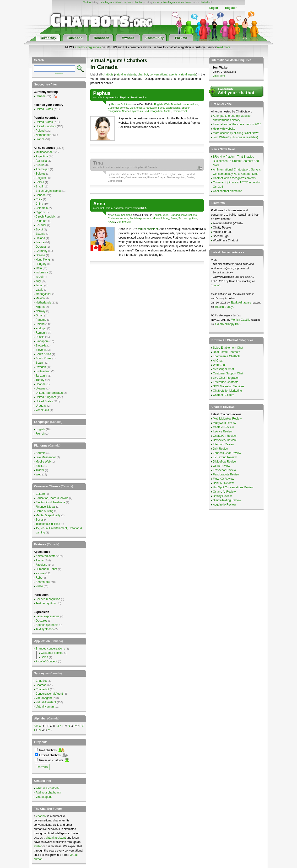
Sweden (41, 367)
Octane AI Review (224, 492)
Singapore (42, 341)
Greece (40, 255)
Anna (99, 204)
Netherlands (43, 135)
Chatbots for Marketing (227, 391)
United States (44, 109)
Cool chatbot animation (228, 191)
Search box (43, 582)
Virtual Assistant (46, 702)
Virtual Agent (44, 698)
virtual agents (106, 2)
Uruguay (41, 406)
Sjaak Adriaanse (241, 303)
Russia (40, 337)
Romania (41, 333)
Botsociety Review (225, 440)
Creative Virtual (120, 174)
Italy (38, 281)
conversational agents (165, 2)
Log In (214, 8)
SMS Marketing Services (229, 386)
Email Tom (219, 76)
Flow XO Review (224, 479)
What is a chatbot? (47, 788)
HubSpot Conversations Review (233, 487)
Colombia (42, 208)
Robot (39, 578)
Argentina (42, 156)
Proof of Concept (46, 661)
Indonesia (42, 272)
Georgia (41, 247)
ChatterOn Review (225, 436)
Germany (41, 251)
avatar (38, 846)
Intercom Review (224, 444)
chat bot (138, 2)
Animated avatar (46, 556)
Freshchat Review (224, 470)
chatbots (108, 75)
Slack (39, 466)
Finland (40, 238)
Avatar (168, 111)
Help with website (224, 129)
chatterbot (205, 2)
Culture (40, 494)
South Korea (44, 358)
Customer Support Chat (228, 373)
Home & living (161, 218)
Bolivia (40, 182)
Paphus (102, 93)
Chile (39, 199)
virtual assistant (115, 167)
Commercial (180, 111)
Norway (40, 311)
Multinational (44, 152)
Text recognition (153, 111)
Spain (39, 363)
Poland (40, 131)
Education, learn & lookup (52, 498)
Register (231, 8)
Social (40, 520)
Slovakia (41, 346)
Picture (40, 573)
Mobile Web (43, 462)
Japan (40, 285)
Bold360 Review (223, 483)
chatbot (100, 97)
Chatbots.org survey (88, 47)
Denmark (41, 221)
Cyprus (40, 212)
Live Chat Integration (226, 378)
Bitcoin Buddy (224, 307)
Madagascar (43, 294)
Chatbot (87, 2)
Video (39, 586)
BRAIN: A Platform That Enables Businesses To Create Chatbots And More (236, 161)
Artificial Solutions (121, 215)
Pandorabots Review (226, 474)
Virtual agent (44, 797)
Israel (39, 277)
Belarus (40, 174)
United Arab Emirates (49, 393)
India (39, 268)
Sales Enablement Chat (228, 348)
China (39, 204)
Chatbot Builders (224, 395)
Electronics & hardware (143, 108)
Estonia (40, 234)
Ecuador (41, 225)
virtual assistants (124, 2)
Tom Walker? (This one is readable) (235, 137)
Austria (40, 165)
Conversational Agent (49, 694)
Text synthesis (45, 629)
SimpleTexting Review (227, 500)
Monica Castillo (240, 320)
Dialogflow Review (225, 462)
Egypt (39, 229)
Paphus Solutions (122, 104)
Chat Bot (41, 681)
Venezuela (42, 410)
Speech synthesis (132, 111)
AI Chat (218, 361)
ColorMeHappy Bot (227, 324)
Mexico (40, 298)
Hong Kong (43, 260)
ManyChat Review (224, 423)
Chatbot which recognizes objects (234, 178)
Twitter (40, 470)
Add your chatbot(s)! (49, 793)
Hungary (41, 264)
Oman (40, 315)
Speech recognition (48, 599)
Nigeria (40, 307)
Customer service (118, 108)
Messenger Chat (223, 369)
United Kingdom (46, 126)
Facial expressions (169, 108)
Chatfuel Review (223, 427)
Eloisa (215, 285)
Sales (174, 218)
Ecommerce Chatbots (227, 356)
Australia (41, 161)
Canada (41, 96)
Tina (98, 163)
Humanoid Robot (46, 569)
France (40, 139)
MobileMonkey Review (227, 419)
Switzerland (43, 371)
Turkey (40, 380)
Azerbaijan (42, 169)
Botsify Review (222, 496)
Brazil (39, 186)
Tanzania (41, 376)
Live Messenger (46, 457)
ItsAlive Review (223, 431)
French (40, 434)
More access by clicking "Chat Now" (236, 133)
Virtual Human (45, 707)
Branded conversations (185, 104)
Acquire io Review (224, 505)
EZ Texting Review (225, 457)
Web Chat (219, 365)
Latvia (39, 290)
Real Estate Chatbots (226, 352)
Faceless (41, 565)
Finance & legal (157, 177)
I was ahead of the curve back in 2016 (237, 124)
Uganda (41, 384)
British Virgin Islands (49, 191)
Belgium (41, 178)
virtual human (185, 2)
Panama (41, 320)
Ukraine (40, 389)
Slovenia (41, 350)
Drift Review (221, 449)
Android (40, 453)
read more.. (224, 47)
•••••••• (59, 73)
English (158, 104)
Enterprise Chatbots (226, 382)
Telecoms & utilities (48, 524)
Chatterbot (42, 689)
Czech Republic (46, 217)
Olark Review (221, 466)
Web (167, 104)
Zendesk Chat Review (227, 453)
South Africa (43, 354)
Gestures (41, 621)
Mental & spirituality (48, 515)
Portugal (41, 328)
